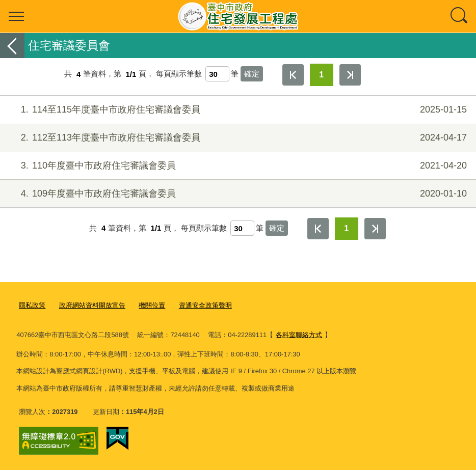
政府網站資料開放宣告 (92, 305)
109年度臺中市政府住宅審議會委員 (237, 194)
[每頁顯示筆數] (217, 74)
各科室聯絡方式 (299, 335)
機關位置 (152, 305)
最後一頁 (350, 75)
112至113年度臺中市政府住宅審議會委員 (237, 138)
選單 (16, 16)
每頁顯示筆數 (179, 74)
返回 (12, 46)
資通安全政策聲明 (205, 305)
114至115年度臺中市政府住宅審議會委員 (237, 110)
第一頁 (293, 75)
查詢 (460, 16)
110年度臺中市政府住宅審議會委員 (237, 166)
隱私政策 (32, 305)
